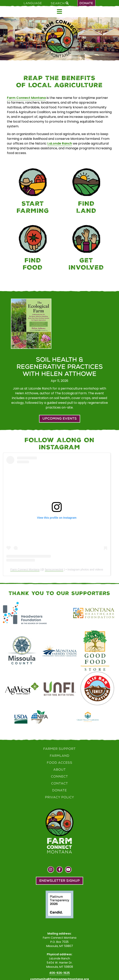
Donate (86, 3)
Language (33, 3)
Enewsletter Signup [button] (59, 881)
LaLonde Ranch (60, 143)
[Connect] (86, 248)
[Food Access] (33, 248)
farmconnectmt (54, 569)
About (60, 770)
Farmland (60, 756)
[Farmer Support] (33, 192)
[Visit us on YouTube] (68, 870)
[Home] (59, 39)
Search (60, 3)
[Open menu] (59, 12)
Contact (60, 783)
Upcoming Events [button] (60, 419)
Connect (59, 776)
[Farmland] (86, 192)
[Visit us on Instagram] (51, 870)
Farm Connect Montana (26, 98)
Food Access (60, 763)
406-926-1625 (59, 973)
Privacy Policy (60, 797)
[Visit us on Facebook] (60, 870)
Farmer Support (59, 749)
